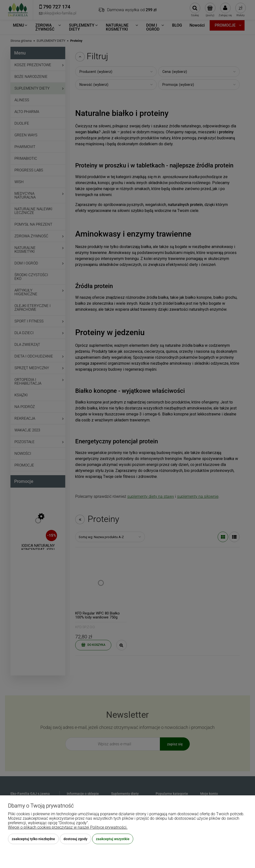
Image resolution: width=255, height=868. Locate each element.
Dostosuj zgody (75, 839)
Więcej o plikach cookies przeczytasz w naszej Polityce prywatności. (68, 827)
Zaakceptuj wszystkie (113, 839)
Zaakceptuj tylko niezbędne (33, 839)
